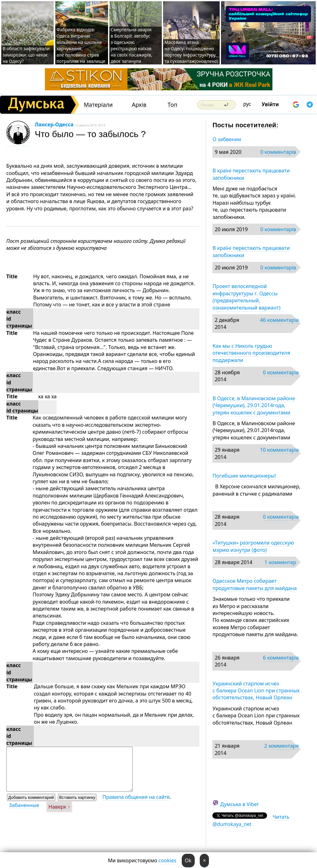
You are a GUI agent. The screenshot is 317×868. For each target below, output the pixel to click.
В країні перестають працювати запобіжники (251, 174)
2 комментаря (281, 746)
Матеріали (98, 105)
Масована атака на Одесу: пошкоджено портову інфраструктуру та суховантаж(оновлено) (191, 52)
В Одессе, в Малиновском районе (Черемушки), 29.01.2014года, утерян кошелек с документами (254, 405)
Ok (188, 860)
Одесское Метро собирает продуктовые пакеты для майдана (255, 584)
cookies (168, 860)
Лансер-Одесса (54, 124)
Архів (139, 105)
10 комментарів (280, 450)
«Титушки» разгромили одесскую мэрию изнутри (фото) (253, 546)
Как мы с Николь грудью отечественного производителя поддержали (251, 353)
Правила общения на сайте (136, 797)
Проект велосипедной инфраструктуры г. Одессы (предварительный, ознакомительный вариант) (248, 297)
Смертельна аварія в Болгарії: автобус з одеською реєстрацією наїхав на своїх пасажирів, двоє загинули (131, 45)
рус (247, 104)
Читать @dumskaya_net (251, 820)
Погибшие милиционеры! (244, 476)
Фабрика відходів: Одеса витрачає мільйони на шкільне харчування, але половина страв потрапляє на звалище (81, 45)
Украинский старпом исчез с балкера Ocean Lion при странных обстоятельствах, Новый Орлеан (256, 691)
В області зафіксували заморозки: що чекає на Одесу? (26, 55)
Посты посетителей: (245, 125)
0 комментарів (278, 152)
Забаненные (24, 805)
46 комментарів (280, 320)
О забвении (227, 139)
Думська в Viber (240, 804)
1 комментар (280, 562)
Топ (172, 105)
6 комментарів (281, 658)
